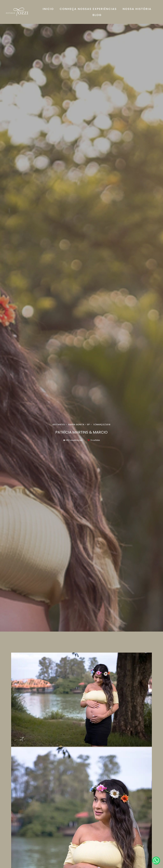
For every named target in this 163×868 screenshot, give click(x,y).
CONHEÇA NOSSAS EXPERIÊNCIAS (88, 9)
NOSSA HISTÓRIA (137, 9)
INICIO (48, 9)
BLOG (97, 15)
